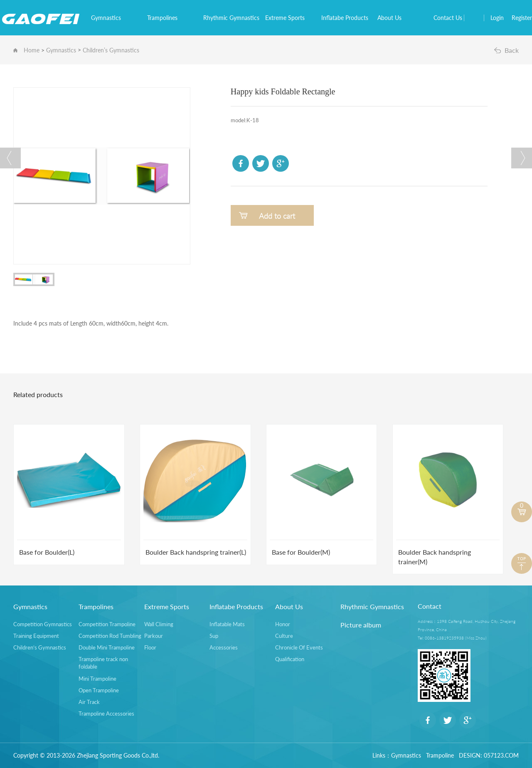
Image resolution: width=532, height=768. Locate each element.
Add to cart (277, 216)
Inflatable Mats (227, 624)
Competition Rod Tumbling (110, 636)
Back (512, 50)
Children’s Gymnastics (111, 50)
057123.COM (501, 755)
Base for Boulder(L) (47, 552)
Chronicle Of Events (299, 647)
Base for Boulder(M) (301, 552)
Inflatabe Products (348, 18)
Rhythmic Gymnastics (234, 18)
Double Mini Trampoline (107, 647)
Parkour (154, 636)
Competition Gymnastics (43, 624)
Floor (150, 647)
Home (32, 50)
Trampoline (440, 755)
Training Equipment (36, 636)
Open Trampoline (99, 690)
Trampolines (165, 18)
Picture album (361, 625)
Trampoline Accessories (106, 714)
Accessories (224, 647)
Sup (214, 636)
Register (522, 18)
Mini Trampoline (97, 679)
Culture (284, 636)
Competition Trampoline (107, 624)
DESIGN (470, 755)
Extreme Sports (288, 18)
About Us (392, 18)
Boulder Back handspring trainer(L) (196, 552)
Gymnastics (109, 18)
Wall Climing (159, 624)
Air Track (89, 702)
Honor (283, 624)
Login (497, 18)
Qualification (290, 659)
